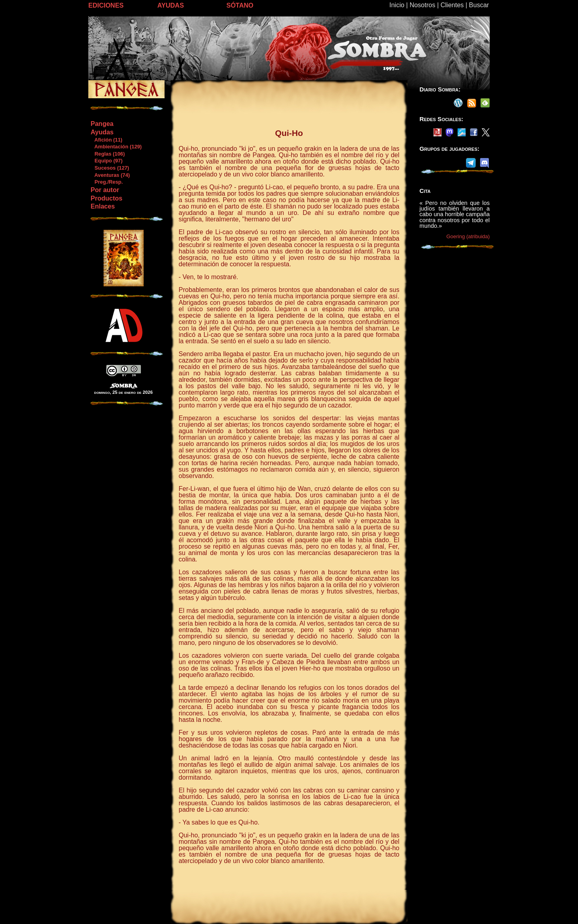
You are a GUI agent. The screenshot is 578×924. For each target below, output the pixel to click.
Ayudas (102, 132)
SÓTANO (240, 5)
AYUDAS (171, 5)
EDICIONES (106, 5)
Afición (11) (106, 140)
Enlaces (103, 206)
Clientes (452, 5)
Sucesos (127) (110, 168)
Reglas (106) (108, 154)
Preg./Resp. (107, 182)
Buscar (479, 5)
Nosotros (422, 5)
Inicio (397, 5)
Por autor (105, 190)
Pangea (102, 124)
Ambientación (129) (116, 147)
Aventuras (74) (110, 175)
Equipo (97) (106, 161)
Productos (107, 198)
